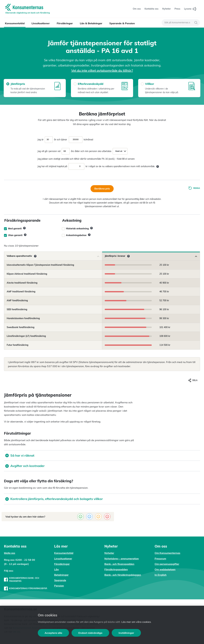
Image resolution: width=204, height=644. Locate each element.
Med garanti (15, 229)
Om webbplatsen (165, 569)
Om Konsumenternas (167, 553)
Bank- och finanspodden (119, 564)
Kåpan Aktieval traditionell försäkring (27, 274)
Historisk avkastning (77, 229)
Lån (56, 569)
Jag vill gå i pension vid (49, 151)
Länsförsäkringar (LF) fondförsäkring (26, 336)
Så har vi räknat (20, 455)
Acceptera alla (53, 633)
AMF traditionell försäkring (21, 292)
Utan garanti (15, 235)
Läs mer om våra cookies (136, 622)
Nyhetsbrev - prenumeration (122, 559)
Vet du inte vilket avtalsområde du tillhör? (102, 70)
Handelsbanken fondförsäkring (23, 318)
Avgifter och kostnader (25, 466)
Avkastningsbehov (76, 235)
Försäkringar (65, 23)
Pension (59, 586)
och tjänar (62, 140)
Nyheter (109, 553)
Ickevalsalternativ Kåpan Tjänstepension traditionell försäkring (40, 265)
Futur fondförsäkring (18, 345)
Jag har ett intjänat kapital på (52, 166)
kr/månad (88, 140)
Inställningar (126, 633)
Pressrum (160, 559)
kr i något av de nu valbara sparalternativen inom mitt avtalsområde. (120, 166)
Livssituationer (41, 23)
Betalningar (61, 575)
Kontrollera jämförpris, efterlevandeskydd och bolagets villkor (54, 499)
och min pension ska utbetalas (96, 151)
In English (161, 575)
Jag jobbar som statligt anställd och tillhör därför (62, 159)
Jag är (40, 140)
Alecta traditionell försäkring (22, 283)
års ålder (75, 151)
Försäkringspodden (116, 569)
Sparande (60, 580)
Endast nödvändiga (90, 633)
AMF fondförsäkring (17, 300)
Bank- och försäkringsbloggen (123, 575)
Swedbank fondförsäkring (21, 327)
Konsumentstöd (15, 23)
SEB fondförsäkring (17, 309)
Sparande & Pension (122, 23)
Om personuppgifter (167, 564)
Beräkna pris (102, 189)
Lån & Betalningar (91, 23)
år (55, 140)
